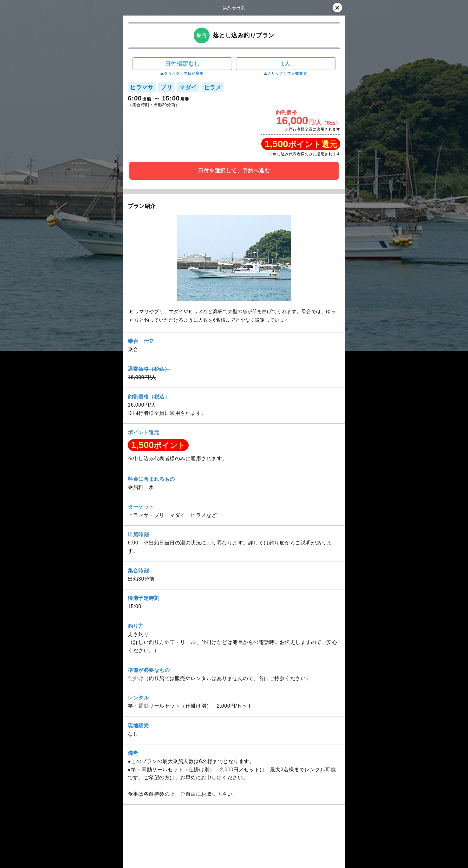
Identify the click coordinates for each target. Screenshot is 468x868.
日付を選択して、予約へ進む (234, 171)
